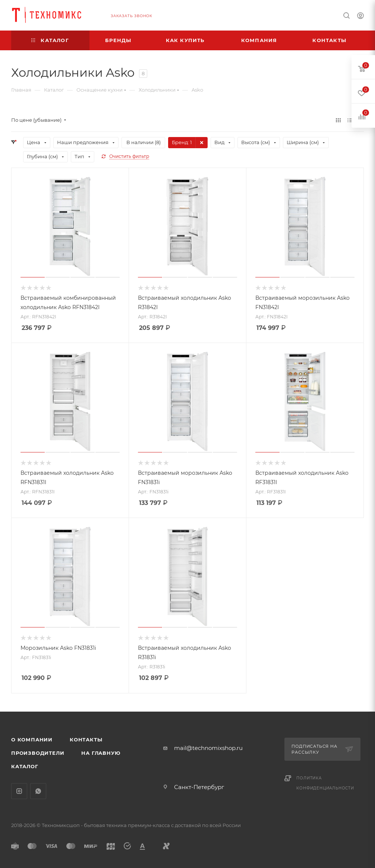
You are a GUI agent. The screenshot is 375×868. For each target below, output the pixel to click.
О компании (32, 740)
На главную (101, 753)
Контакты (86, 740)
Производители (38, 753)
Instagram (19, 791)
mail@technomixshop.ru (208, 748)
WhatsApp (38, 791)
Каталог (25, 766)
